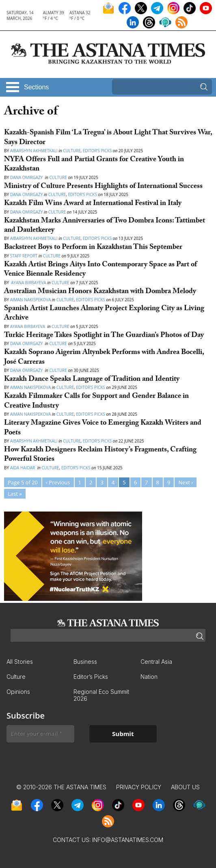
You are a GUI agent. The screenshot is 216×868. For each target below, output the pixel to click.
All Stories (20, 662)
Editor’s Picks (97, 151)
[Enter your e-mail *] (40, 734)
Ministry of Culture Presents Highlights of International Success (103, 187)
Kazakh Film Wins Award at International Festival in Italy (93, 204)
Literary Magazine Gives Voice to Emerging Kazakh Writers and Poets (103, 428)
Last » (15, 494)
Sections (36, 87)
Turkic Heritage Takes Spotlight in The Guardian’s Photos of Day (104, 336)
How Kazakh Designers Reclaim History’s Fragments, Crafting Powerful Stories (100, 455)
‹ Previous (58, 482)
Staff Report (24, 256)
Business (85, 662)
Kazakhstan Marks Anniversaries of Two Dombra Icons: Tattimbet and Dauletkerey (105, 226)
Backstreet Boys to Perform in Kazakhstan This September (93, 248)
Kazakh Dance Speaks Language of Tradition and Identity (92, 380)
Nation (149, 677)
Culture (72, 151)
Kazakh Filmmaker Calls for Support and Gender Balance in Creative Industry (96, 402)
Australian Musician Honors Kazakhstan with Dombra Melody (100, 292)
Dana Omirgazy (27, 177)
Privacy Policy (139, 787)
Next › (186, 482)
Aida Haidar (23, 468)
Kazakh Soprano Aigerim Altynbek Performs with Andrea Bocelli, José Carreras (104, 358)
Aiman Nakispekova (31, 300)
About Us (185, 787)
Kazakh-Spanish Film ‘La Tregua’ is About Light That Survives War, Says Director (108, 138)
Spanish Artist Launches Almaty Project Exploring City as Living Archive (104, 314)
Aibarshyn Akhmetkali (34, 151)
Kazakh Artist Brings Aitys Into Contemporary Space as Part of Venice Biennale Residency (100, 270)
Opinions (18, 692)
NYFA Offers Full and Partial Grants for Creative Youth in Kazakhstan (94, 165)
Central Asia (156, 662)
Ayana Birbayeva (28, 283)
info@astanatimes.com (128, 840)
